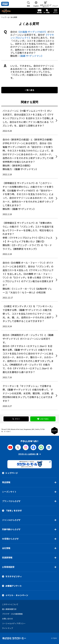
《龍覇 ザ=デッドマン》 (31, 56)
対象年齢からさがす (11, 529)
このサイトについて (10, 604)
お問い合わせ (7, 619)
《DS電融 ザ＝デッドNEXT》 (32, 32)
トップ (4, 17)
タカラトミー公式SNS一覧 (28, 454)
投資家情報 (7, 557)
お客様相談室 (8, 567)
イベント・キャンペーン (17, 595)
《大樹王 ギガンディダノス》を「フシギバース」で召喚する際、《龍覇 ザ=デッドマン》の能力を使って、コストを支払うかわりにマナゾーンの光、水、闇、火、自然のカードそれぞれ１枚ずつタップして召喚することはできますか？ (28, 314)
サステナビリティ (14, 576)
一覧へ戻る (29, 90)
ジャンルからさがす (11, 520)
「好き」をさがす (14, 511)
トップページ (12, 473)
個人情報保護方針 (9, 609)
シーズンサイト (9, 492)
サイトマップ (7, 628)
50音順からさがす (10, 539)
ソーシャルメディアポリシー (14, 623)
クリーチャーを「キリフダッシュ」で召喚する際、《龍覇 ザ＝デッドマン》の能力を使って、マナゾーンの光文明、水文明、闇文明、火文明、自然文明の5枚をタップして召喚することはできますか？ (28, 393)
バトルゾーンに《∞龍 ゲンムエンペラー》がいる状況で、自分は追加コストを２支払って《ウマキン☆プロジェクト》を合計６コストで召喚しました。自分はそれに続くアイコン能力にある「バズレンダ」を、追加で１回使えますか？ (28, 118)
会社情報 (6, 548)
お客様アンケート (14, 586)
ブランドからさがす (11, 501)
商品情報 (6, 482)
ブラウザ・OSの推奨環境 (12, 614)
